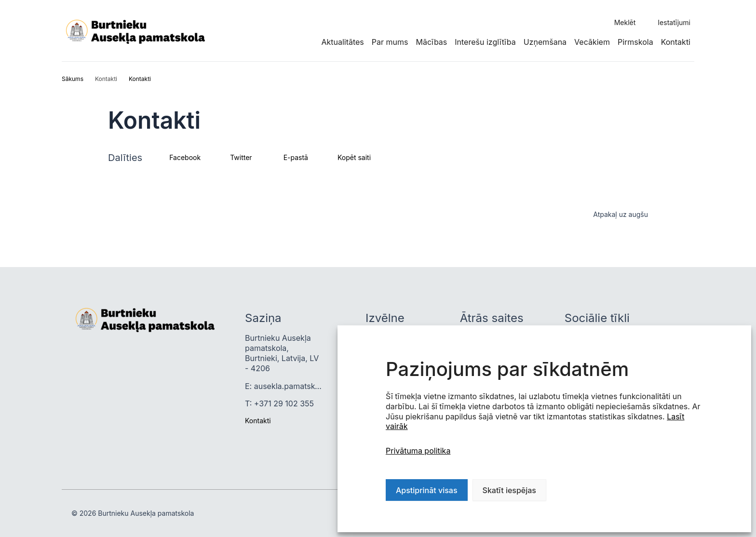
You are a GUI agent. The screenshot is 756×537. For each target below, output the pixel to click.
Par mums (390, 42)
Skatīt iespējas (509, 490)
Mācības (431, 42)
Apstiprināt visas (427, 490)
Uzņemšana (545, 42)
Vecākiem (592, 42)
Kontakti (676, 42)
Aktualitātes (342, 42)
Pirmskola (635, 42)
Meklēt (625, 22)
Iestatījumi (674, 22)
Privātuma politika (418, 451)
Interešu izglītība (485, 42)
